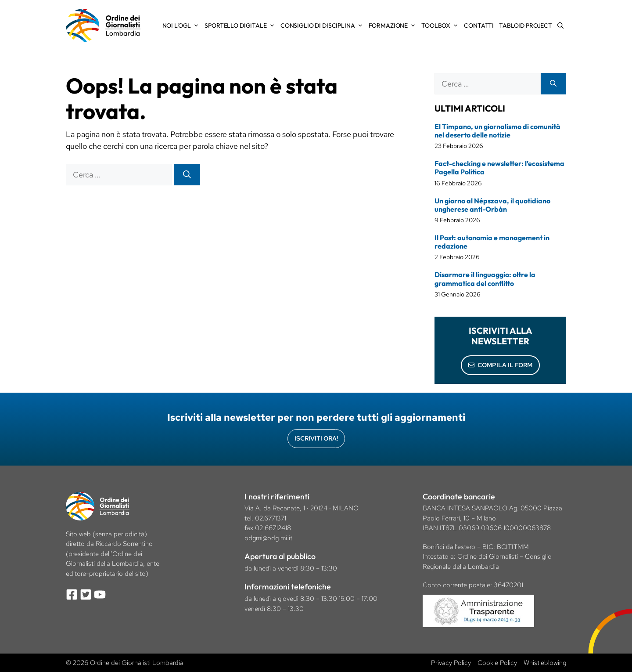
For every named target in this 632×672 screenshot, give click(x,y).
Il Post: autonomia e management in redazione (492, 242)
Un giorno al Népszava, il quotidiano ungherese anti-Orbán (492, 205)
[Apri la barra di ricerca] (560, 25)
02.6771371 (271, 518)
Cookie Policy (497, 663)
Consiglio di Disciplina (323, 25)
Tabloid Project (526, 25)
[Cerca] (187, 175)
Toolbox (441, 25)
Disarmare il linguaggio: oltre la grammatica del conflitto (485, 279)
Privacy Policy (451, 663)
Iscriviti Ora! (316, 438)
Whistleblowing (545, 663)
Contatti (479, 25)
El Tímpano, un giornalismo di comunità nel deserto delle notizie (497, 131)
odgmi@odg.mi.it (268, 538)
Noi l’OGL (182, 25)
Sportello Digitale (241, 25)
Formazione (394, 25)
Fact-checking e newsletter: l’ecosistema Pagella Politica (499, 168)
